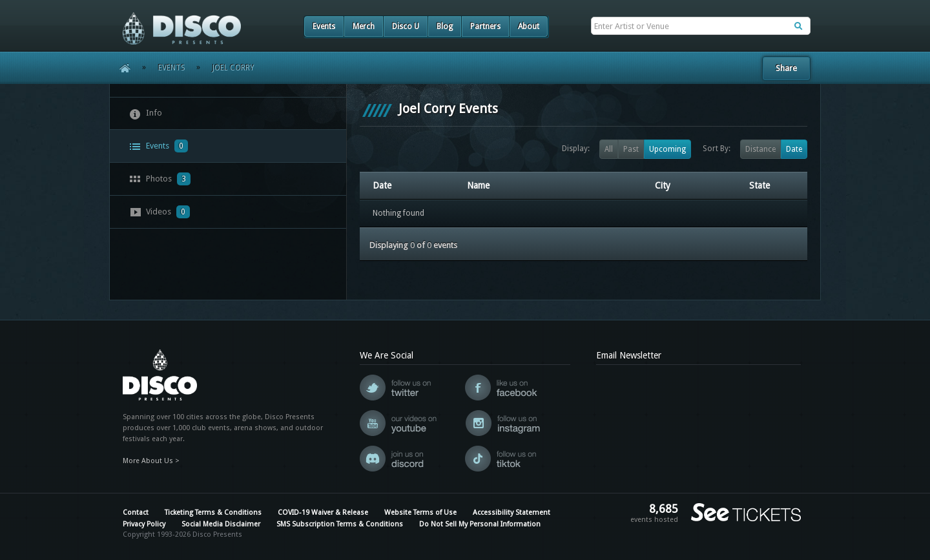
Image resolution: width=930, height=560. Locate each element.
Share (786, 68)
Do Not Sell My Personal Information (480, 524)
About (529, 26)
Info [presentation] (146, 114)
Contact (136, 513)
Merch (364, 26)
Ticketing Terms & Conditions (213, 513)
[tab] (228, 113)
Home (120, 68)
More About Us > (151, 461)
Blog (445, 26)
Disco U (406, 26)
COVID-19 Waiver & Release (323, 513)
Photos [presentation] (160, 179)
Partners (485, 26)
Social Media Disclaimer (221, 524)
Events (324, 26)
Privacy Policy (144, 524)
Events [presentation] (159, 146)
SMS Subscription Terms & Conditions (340, 524)
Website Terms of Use (420, 513)
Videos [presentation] (160, 212)
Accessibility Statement (512, 513)
